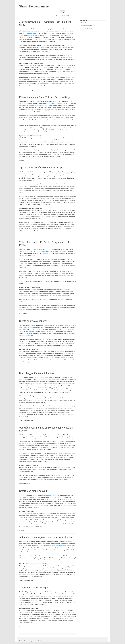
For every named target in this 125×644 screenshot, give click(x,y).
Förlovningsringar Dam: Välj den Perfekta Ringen (46, 97)
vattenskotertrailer (48, 251)
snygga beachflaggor (46, 380)
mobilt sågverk (52, 495)
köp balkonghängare (52, 592)
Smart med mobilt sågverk (33, 491)
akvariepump (31, 331)
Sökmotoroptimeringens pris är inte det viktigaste (46, 537)
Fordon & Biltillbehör (25, 235)
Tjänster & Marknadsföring (26, 90)
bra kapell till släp (65, 174)
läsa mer (31, 457)
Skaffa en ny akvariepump (33, 321)
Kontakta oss (66, 16)
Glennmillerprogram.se (34, 6)
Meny (63, 12)
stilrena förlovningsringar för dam (43, 106)
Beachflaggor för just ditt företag (37, 373)
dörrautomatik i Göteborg (32, 33)
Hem (57, 16)
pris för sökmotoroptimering (59, 546)
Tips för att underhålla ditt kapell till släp (40, 168)
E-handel (22, 160)
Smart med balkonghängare (34, 588)
